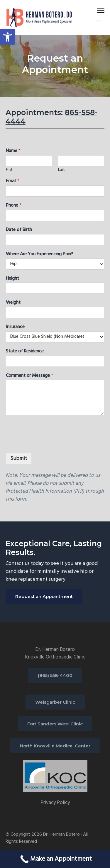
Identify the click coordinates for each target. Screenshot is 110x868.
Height (12, 279)
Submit (19, 459)
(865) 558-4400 (55, 675)
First (9, 170)
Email (13, 181)
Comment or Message (29, 376)
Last (61, 170)
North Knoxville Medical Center (55, 746)
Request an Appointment (44, 596)
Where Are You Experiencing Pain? (39, 254)
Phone (14, 206)
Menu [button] (98, 10)
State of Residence (25, 351)
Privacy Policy (55, 803)
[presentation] (50, 443)
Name (13, 151)
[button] (8, 37)
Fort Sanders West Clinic (55, 724)
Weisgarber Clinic (55, 702)
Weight (13, 303)
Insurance (15, 327)
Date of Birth (19, 230)
